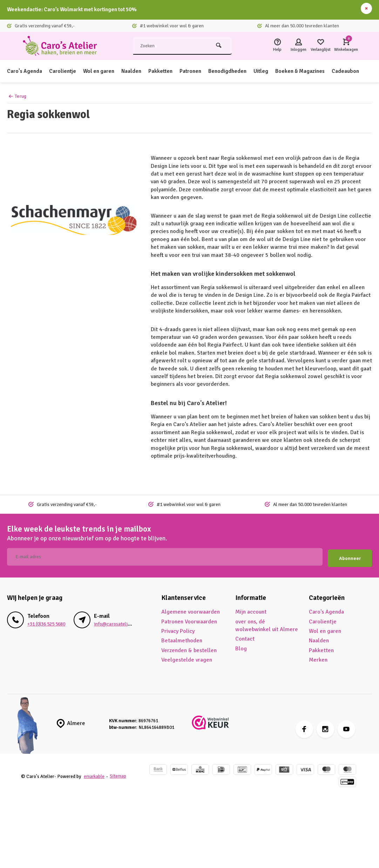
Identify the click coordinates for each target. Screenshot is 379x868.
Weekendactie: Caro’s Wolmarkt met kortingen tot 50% (76, 10)
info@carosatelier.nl (115, 622)
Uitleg (269, 71)
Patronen (196, 71)
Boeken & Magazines (309, 71)
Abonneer (350, 557)
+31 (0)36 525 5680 (46, 622)
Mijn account (251, 610)
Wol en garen (102, 71)
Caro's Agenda (25, 71)
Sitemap (119, 775)
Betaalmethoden (182, 639)
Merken (318, 658)
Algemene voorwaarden (191, 610)
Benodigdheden (234, 71)
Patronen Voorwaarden (189, 620)
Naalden (135, 71)
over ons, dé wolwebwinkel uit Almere (267, 624)
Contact (245, 637)
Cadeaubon (356, 71)
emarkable (94, 775)
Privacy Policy (178, 629)
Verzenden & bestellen (189, 649)
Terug (17, 96)
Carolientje (64, 71)
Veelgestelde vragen (187, 658)
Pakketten (165, 71)
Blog (241, 647)
